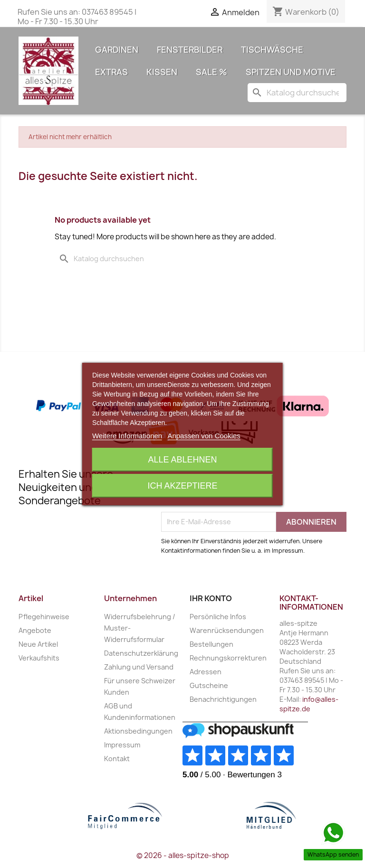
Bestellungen (211, 644)
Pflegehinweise (44, 617)
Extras (111, 72)
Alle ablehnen (182, 460)
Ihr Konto (211, 598)
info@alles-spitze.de (309, 704)
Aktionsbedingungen (138, 731)
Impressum (122, 745)
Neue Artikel (38, 644)
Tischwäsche (272, 50)
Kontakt (117, 759)
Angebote (35, 630)
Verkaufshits (39, 658)
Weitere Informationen (127, 436)
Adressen (206, 672)
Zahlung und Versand (139, 667)
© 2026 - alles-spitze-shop (183, 855)
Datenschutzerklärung (141, 653)
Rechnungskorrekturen (228, 658)
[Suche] (297, 93)
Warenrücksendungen (227, 630)
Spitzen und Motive (291, 72)
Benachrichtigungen (223, 699)
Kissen (162, 72)
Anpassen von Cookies (204, 436)
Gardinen (117, 50)
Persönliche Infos (218, 617)
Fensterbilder (190, 50)
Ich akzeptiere (182, 486)
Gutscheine (209, 685)
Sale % (211, 72)
